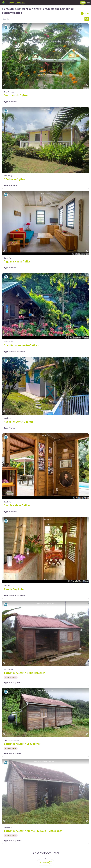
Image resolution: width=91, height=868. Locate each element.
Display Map (45, 862)
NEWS (83, 3)
